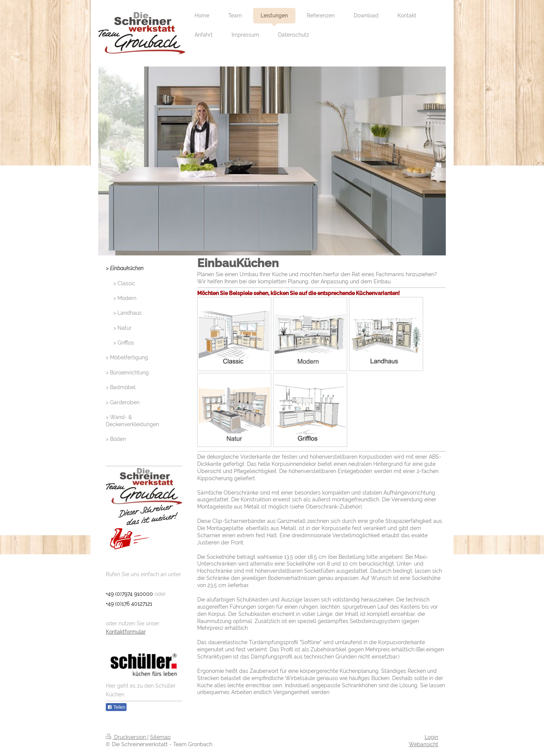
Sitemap (160, 737)
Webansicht (423, 744)
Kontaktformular (126, 632)
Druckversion (127, 737)
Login (431, 737)
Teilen (116, 707)
